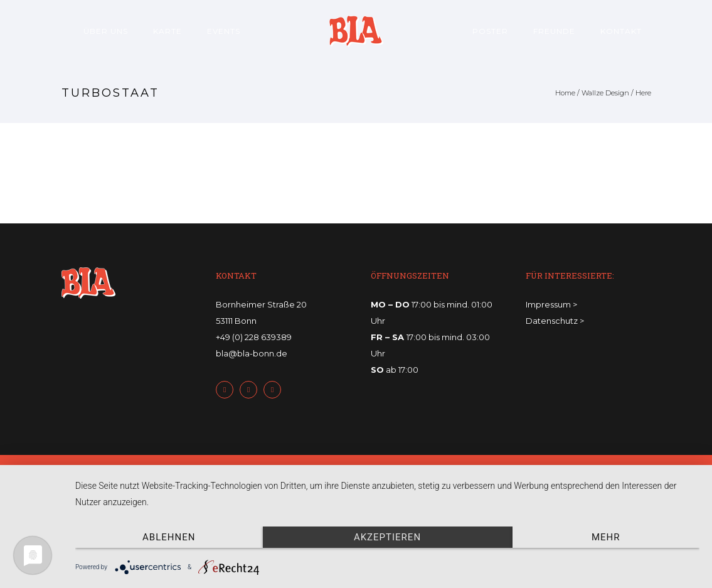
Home (565, 93)
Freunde (554, 31)
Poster (490, 31)
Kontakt (621, 31)
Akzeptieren (387, 537)
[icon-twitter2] (252, 390)
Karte (167, 31)
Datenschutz (552, 321)
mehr (606, 537)
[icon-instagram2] (275, 390)
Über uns (106, 31)
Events (224, 31)
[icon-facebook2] (228, 390)
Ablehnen (169, 537)
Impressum (548, 304)
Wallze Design (605, 93)
